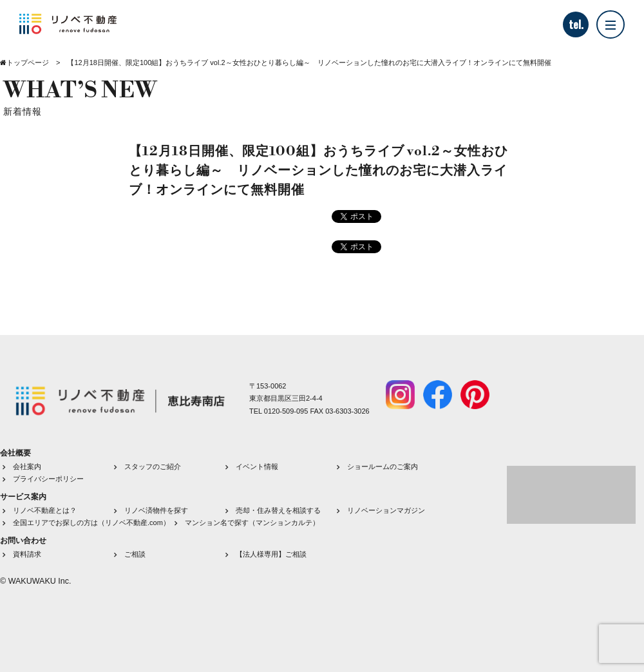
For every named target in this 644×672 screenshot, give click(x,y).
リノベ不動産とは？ (45, 510)
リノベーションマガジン (386, 510)
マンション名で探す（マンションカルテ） (252, 523)
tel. (576, 24)
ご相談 (135, 554)
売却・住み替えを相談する (278, 510)
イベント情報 (257, 466)
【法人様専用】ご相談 (271, 554)
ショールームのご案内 (383, 466)
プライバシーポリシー (48, 479)
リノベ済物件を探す (156, 510)
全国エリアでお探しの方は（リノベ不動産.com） (91, 523)
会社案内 (27, 466)
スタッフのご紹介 (153, 466)
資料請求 (27, 554)
